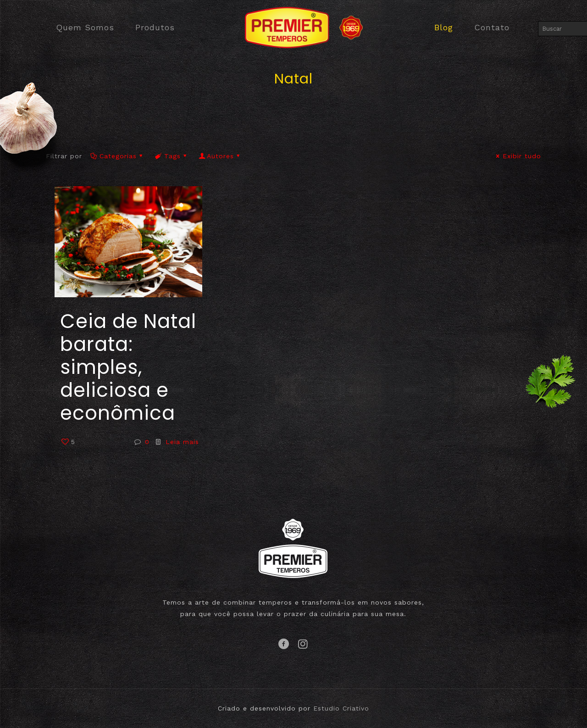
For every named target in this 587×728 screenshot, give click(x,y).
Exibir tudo (517, 156)
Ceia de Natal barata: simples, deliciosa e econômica (128, 367)
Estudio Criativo (341, 708)
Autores (220, 156)
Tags (172, 156)
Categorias (117, 156)
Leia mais (182, 442)
